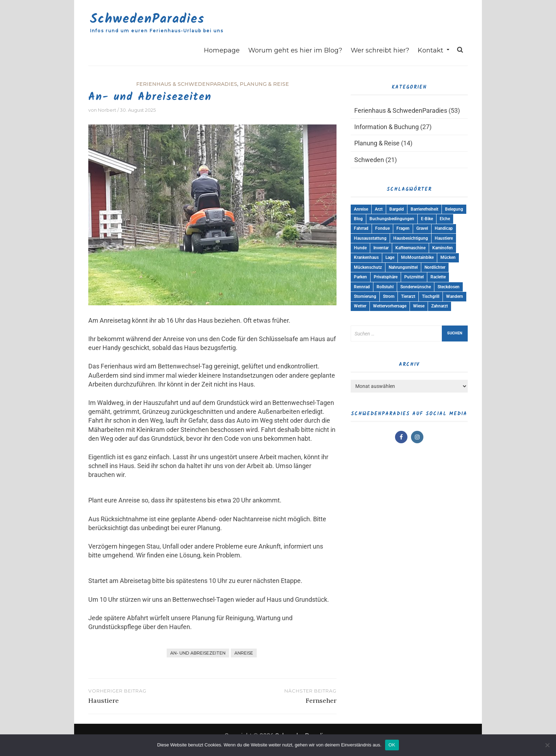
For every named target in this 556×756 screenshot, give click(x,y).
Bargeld (397, 209)
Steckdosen (449, 287)
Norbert (107, 110)
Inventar (381, 248)
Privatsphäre (386, 277)
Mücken (448, 257)
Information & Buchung (387, 127)
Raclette (438, 277)
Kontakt (430, 50)
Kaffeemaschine (410, 248)
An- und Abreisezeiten (198, 653)
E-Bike (427, 219)
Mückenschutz (368, 267)
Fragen (403, 228)
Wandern (455, 296)
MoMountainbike (417, 257)
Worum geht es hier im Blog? (295, 50)
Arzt (379, 209)
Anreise (244, 653)
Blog (358, 219)
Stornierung (365, 296)
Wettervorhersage (390, 306)
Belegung (454, 209)
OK (392, 745)
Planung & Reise (264, 84)
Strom (389, 296)
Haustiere (444, 238)
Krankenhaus (366, 257)
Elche (445, 219)
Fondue (382, 228)
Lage (390, 257)
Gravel (422, 228)
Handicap (444, 228)
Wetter (360, 306)
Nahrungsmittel (403, 267)
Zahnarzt (440, 306)
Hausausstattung (370, 238)
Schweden (369, 160)
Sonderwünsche (416, 287)
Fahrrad (361, 228)
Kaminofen (443, 248)
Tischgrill (431, 296)
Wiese (419, 306)
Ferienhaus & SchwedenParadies (187, 84)
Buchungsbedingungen (392, 219)
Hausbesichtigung (411, 238)
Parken (360, 277)
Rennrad (362, 287)
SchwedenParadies (147, 19)
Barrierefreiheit (424, 209)
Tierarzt (408, 296)
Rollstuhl (385, 287)
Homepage (222, 50)
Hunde (360, 248)
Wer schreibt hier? (380, 50)
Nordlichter (435, 267)
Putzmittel (414, 277)
